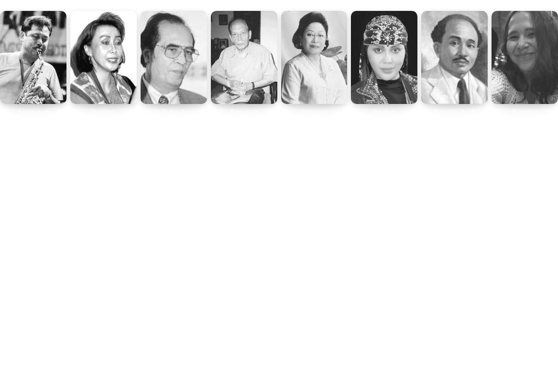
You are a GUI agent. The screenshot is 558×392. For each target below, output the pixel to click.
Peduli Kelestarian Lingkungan (384, 120)
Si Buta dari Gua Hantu (174, 116)
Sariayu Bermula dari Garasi (314, 120)
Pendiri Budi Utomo (454, 116)
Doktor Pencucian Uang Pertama (103, 120)
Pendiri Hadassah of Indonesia (525, 120)
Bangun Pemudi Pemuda (244, 120)
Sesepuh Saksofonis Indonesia (33, 120)
